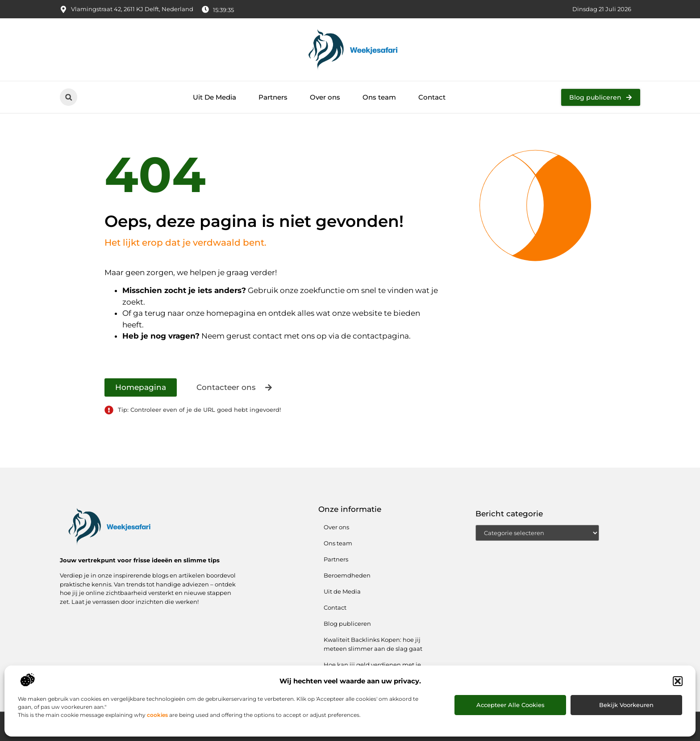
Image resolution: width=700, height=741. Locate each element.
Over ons (325, 97)
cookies (157, 715)
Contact (432, 97)
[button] (678, 681)
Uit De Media (215, 97)
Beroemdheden (347, 575)
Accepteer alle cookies (510, 705)
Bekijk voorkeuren (626, 705)
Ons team (379, 97)
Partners (273, 97)
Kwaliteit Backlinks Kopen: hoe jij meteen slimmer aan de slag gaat (373, 644)
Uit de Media (342, 591)
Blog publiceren (347, 624)
